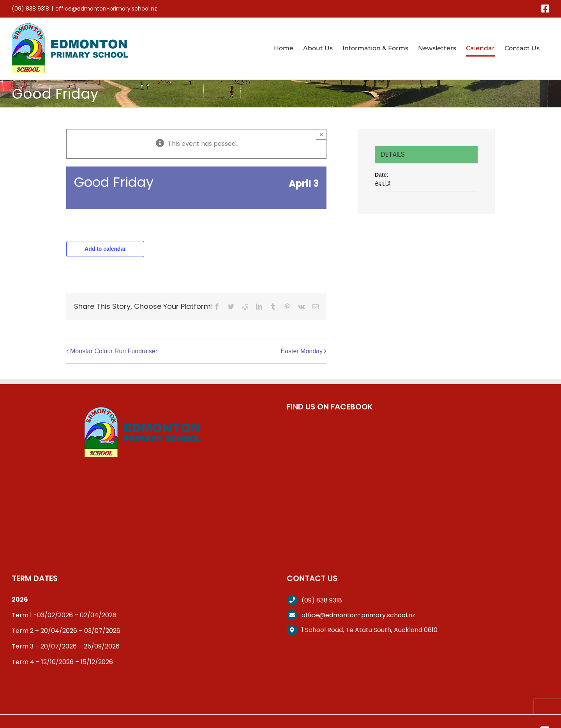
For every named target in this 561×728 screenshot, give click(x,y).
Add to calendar (105, 249)
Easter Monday (302, 351)
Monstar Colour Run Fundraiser (114, 351)
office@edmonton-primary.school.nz (106, 9)
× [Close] (321, 134)
